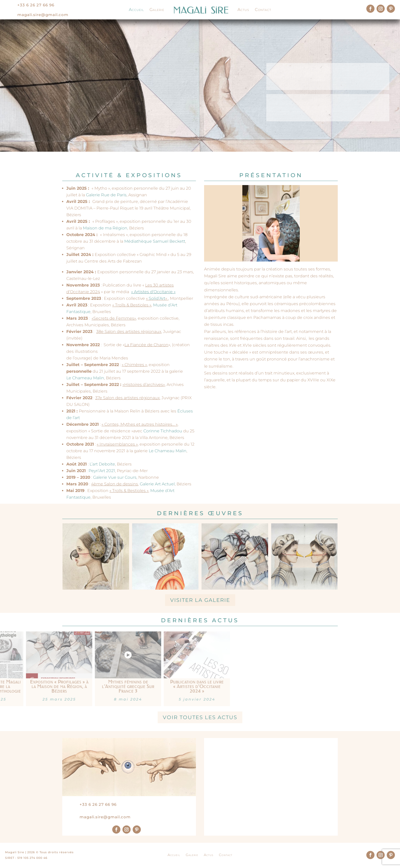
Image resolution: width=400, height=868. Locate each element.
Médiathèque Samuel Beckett (155, 241)
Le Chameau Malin (85, 378)
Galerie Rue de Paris (106, 195)
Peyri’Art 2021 (102, 471)
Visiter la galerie (200, 600)
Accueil (136, 10)
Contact (263, 10)
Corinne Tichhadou (163, 431)
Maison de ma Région (105, 228)
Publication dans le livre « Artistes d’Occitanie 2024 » (40, 686)
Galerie (157, 10)
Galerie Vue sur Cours (115, 477)
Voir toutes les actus (200, 717)
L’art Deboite (102, 464)
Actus (243, 10)
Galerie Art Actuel (157, 484)
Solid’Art (157, 298)
